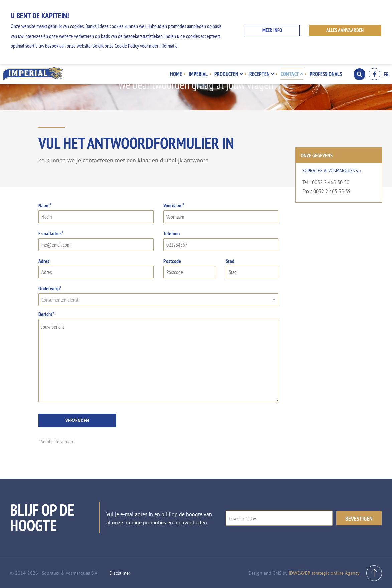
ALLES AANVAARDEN (345, 30)
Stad (252, 268)
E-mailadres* (96, 240)
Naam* (96, 213)
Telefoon (221, 240)
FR (386, 74)
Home (176, 74)
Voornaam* (221, 213)
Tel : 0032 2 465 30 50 (326, 182)
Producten (229, 74)
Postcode (190, 268)
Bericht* (158, 356)
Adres (96, 268)
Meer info (272, 30)
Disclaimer (120, 573)
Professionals (326, 74)
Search (359, 74)
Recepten (262, 74)
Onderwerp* (158, 296)
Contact (292, 74)
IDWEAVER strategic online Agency (324, 573)
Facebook (374, 74)
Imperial (198, 74)
